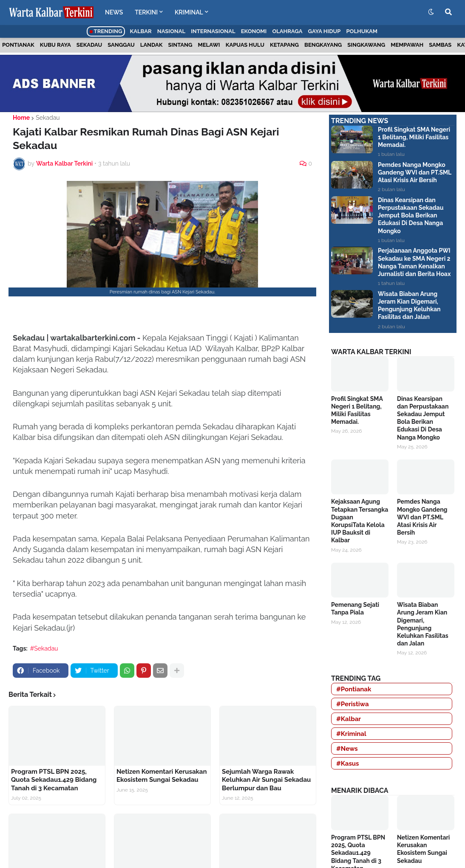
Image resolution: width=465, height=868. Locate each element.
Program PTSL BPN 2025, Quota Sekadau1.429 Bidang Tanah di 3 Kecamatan (54, 780)
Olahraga (287, 31)
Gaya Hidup (325, 31)
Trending (106, 31)
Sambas (440, 45)
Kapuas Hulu (245, 45)
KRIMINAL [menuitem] (189, 12)
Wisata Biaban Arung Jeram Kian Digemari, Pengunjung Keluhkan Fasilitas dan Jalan (409, 306)
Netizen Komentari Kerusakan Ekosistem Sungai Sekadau (162, 776)
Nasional (171, 31)
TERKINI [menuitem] (146, 12)
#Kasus (348, 764)
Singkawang (366, 45)
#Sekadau (44, 648)
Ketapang (284, 45)
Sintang (180, 45)
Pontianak (18, 45)
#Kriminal (351, 734)
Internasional (213, 31)
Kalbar (141, 31)
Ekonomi (254, 31)
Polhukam (362, 31)
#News (347, 749)
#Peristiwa (353, 704)
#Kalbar (349, 719)
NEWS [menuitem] (114, 12)
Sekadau (89, 45)
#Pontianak (354, 689)
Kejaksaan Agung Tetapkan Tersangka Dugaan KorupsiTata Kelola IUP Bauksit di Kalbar (360, 521)
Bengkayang (323, 45)
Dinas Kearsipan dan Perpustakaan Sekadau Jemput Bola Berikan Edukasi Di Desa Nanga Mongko (411, 216)
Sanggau (121, 45)
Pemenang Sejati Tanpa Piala (355, 609)
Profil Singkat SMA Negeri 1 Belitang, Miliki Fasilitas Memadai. (414, 137)
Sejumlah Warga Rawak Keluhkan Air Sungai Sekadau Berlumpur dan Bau (266, 780)
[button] (431, 12)
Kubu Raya (55, 45)
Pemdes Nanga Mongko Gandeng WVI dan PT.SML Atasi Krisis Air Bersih (415, 172)
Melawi (209, 45)
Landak (152, 45)
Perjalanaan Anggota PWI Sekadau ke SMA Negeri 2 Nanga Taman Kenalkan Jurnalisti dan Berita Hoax (414, 262)
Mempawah (407, 45)
